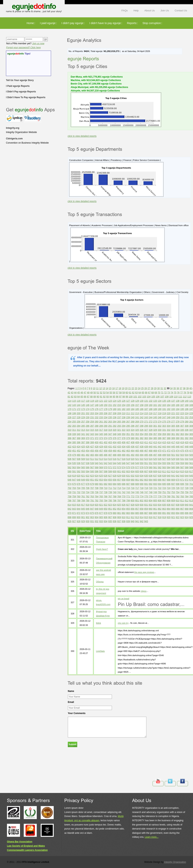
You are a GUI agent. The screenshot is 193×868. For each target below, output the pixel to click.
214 (142, 413)
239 (128, 417)
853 (119, 509)
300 (151, 426)
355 (146, 434)
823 (110, 505)
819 (92, 505)
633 (137, 476)
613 (173, 472)
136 (169, 401)
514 (106, 459)
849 (101, 509)
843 (74, 509)
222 (178, 413)
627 (110, 476)
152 (115, 405)
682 (106, 484)
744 (133, 492)
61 (130, 393)
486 (106, 455)
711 (110, 488)
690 (142, 484)
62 (133, 393)
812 (187, 501)
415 (164, 442)
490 (124, 455)
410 (142, 442)
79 (188, 393)
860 (151, 509)
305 (173, 426)
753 (173, 492)
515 (110, 459)
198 (70, 413)
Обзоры (100, 582)
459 (110, 451)
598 (106, 472)
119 (92, 401)
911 (128, 517)
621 (83, 476)
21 (130, 388)
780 (169, 497)
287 (92, 426)
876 (96, 513)
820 (96, 505)
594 (88, 472)
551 (146, 463)
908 (115, 517)
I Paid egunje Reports (18, 86)
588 (187, 467)
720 (151, 488)
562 (70, 467)
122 (106, 401)
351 (128, 434)
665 (155, 480)
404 (115, 442)
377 (119, 438)
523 (146, 459)
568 (96, 467)
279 (182, 422)
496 (151, 455)
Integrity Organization (175, 862)
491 (128, 455)
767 (110, 497)
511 (92, 459)
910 (124, 517)
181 (119, 409)
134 (160, 401)
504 (187, 455)
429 (101, 447)
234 (106, 417)
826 (124, 505)
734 (88, 492)
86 (85, 397)
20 (126, 388)
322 (124, 430)
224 (187, 413)
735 (92, 492)
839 (182, 505)
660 (133, 480)
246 (160, 417)
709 (101, 488)
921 (173, 517)
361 (173, 434)
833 (155, 505)
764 (96, 497)
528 (169, 459)
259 (92, 422)
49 (91, 393)
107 (162, 397)
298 (142, 426)
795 (110, 501)
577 (137, 467)
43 (72, 393)
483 (92, 455)
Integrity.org (13, 128)
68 (152, 393)
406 (124, 442)
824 (115, 505)
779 (164, 497)
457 (101, 451)
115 (74, 401)
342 (88, 434)
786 (70, 501)
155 (128, 405)
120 (96, 401)
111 (180, 397)
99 (127, 397)
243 (146, 417)
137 (173, 401)
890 (160, 513)
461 (119, 451)
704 (79, 488)
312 (79, 430)
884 (133, 513)
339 (74, 434)
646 (70, 480)
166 (178, 405)
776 (151, 497)
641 (173, 476)
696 (169, 484)
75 (175, 393)
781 (173, 497)
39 (187, 388)
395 (74, 442)
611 (164, 472)
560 (187, 463)
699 (182, 484)
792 (96, 501)
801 (137, 501)
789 (83, 501)
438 (142, 447)
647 (74, 480)
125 (119, 401)
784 (187, 497)
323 (128, 430)
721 (155, 488)
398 (88, 442)
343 (92, 434)
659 (128, 480)
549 (137, 463)
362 (178, 434)
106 (158, 397)
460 (115, 451)
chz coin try (123, 623)
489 (119, 455)
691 (146, 484)
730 (70, 492)
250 (178, 417)
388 (169, 438)
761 (83, 497)
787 (74, 501)
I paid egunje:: (48, 23)
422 (70, 447)
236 (115, 417)
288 (96, 426)
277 (173, 422)
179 (110, 409)
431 (110, 447)
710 (106, 488)
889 (155, 513)
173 (83, 409)
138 (178, 401)
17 (117, 388)
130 (142, 401)
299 (146, 426)
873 (83, 513)
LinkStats (100, 651)
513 (101, 459)
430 (106, 447)
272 (151, 422)
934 (106, 521)
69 (156, 393)
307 (182, 426)
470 (160, 451)
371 (92, 438)
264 (115, 422)
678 (88, 484)
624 (96, 476)
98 (124, 397)
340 (79, 434)
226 (70, 417)
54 (107, 393)
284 (79, 426)
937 (119, 521)
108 (167, 397)
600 (115, 472)
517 (119, 459)
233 (101, 417)
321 (119, 430)
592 (79, 472)
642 (178, 476)
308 (187, 426)
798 (124, 501)
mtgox (143, 591)
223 (182, 413)
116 (79, 401)
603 (128, 472)
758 (70, 497)
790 (88, 501)
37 (181, 388)
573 (119, 467)
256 (79, 422)
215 (146, 413)
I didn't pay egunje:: (73, 23)
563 (74, 467)
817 (83, 505)
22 (133, 388)
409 (137, 442)
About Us (150, 10)
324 (133, 430)
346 (106, 434)
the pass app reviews (144, 572)
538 (88, 463)
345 (101, 434)
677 (83, 484)
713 (119, 488)
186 (142, 409)
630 (124, 476)
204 (96, 413)
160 (151, 405)
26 (146, 388)
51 (98, 393)
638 (160, 476)
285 (83, 426)
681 (101, 484)
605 (137, 472)
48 (88, 393)
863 (164, 509)
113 (189, 397)
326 (142, 430)
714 (124, 488)
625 (101, 476)
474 (178, 451)
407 (128, 442)
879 (110, 513)
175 (92, 409)
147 (92, 405)
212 (133, 413)
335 (182, 430)
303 (164, 426)
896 (187, 513)
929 (83, 521)
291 (110, 426)
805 (155, 501)
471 (164, 451)
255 (74, 422)
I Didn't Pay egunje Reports (21, 92)
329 (155, 430)
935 (110, 521)
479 (74, 455)
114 (70, 401)
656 (115, 480)
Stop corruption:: (152, 23)
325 (137, 430)
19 (123, 388)
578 (142, 467)
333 (173, 430)
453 (83, 451)
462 (124, 451)
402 (106, 442)
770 (124, 497)
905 (101, 517)
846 (88, 509)
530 (178, 459)
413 (155, 442)
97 (120, 397)
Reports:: (132, 23)
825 (119, 505)
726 (178, 488)
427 (92, 447)
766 (106, 497)
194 (178, 409)
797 (119, 501)
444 (169, 447)
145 (83, 405)
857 (137, 509)
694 (160, 484)
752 (169, 492)
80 (191, 393)
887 (146, 513)
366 (70, 438)
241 (137, 417)
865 (173, 509)
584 (169, 467)
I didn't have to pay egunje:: (106, 23)
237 (119, 417)
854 (124, 509)
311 (74, 430)
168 (187, 405)
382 (142, 438)
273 (155, 422)
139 (182, 401)
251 (182, 417)
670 (178, 480)
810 (178, 501)
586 (178, 467)
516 (115, 459)
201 (83, 413)
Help (136, 10)
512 (96, 459)
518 (124, 459)
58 (120, 393)
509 (83, 459)
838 (178, 505)
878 (106, 513)
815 (74, 505)
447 (182, 447)
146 (88, 405)
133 (155, 401)
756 (187, 492)
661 (137, 480)
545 (119, 463)
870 (70, 513)
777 (155, 497)
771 (128, 497)
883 (128, 513)
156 (133, 405)
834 (160, 505)
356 (151, 434)
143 (74, 405)
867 (182, 509)
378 (124, 438)
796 (115, 501)
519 (128, 459)
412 (151, 442)
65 (143, 393)
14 (107, 388)
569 (101, 467)
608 (151, 472)
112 (185, 397)
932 (96, 521)
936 (115, 521)
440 (151, 447)
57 (117, 393)
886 (142, 513)
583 (164, 467)
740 (115, 492)
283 (74, 426)
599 (110, 472)
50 (95, 393)
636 (151, 476)
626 (106, 476)
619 (74, 476)
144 (79, 405)
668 (169, 480)
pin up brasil (124, 599)
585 (173, 467)
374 (106, 438)
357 (155, 434)
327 (146, 430)
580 (151, 467)
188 (151, 409)
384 (151, 438)
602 (124, 472)
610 (160, 472)
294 (124, 426)
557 (173, 463)
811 (182, 501)
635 (146, 476)
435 (128, 447)
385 (155, 438)
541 (101, 463)
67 (149, 393)
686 (124, 484)
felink (99, 623)
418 (178, 442)
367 (74, 438)
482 (88, 455)
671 (182, 480)
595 (92, 472)
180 (115, 409)
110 (176, 397)
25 (142, 388)
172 (79, 409)
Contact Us (181, 10)
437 (137, 447)
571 (110, 467)
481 (83, 455)
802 (142, 501)
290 (106, 426)
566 (88, 467)
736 (96, 492)
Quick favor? (102, 549)
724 (169, 488)
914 (142, 517)
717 (137, 488)
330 (160, 430)
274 (160, 422)
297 (137, 426)
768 (115, 497)
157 (137, 405)
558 (178, 463)
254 (70, 422)
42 (69, 393)
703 (74, 488)
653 (101, 480)
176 (96, 409)
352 (133, 434)
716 (133, 488)
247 (164, 417)
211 (128, 413)
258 (88, 422)
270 (142, 422)
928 (79, 521)
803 (146, 501)
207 (110, 413)
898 (70, 517)
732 (79, 492)
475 (182, 451)
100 (131, 397)
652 (96, 480)
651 (92, 480)
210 (124, 413)
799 (128, 501)
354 (142, 434)
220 (169, 413)
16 (113, 388)
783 (182, 497)
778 (160, 497)
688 (133, 484)
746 (142, 492)
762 (88, 497)
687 (128, 484)
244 (151, 417)
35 (175, 388)
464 (133, 451)
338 (70, 434)
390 (178, 438)
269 (137, 422)
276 (169, 422)
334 (178, 430)
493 (137, 455)
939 (128, 521)
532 (187, 459)
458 (106, 451)
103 (144, 397)
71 (162, 393)
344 (96, 434)
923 (182, 517)
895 (182, 513)
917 (155, 517)
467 (146, 451)
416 (169, 442)
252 (187, 417)
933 (101, 521)
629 (119, 476)
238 (124, 417)
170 (70, 409)
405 (119, 442)
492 (133, 455)
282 (70, 426)
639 (164, 476)
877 (101, 513)
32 (165, 388)
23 (136, 388)
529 (173, 459)
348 (115, 434)
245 (155, 417)
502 (178, 455)
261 (101, 422)
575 (128, 467)
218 (160, 413)
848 (96, 509)
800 (133, 501)
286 (88, 426)
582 (160, 467)
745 (137, 492)
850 (106, 509)
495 (146, 455)
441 (155, 447)
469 (155, 451)
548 (133, 463)
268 (133, 422)
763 (92, 497)
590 (70, 472)
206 (106, 413)
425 (83, 447)
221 (173, 413)
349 (119, 434)
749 (155, 492)
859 (146, 509)
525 (155, 459)
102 (140, 397)
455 (92, 451)
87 (88, 397)
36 (178, 388)
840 (187, 505)
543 (110, 463)
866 (178, 509)
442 (160, 447)
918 (160, 517)
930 (88, 521)
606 (142, 472)
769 (119, 497)
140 (187, 401)
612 (169, 472)
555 (164, 463)
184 (133, 409)
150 (106, 405)
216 (151, 413)
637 (155, 476)
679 (92, 484)
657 (119, 480)
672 (187, 480)
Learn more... (151, 837)
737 (101, 492)
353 (137, 434)
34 (171, 388)
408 (133, 442)
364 (187, 434)
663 (146, 480)
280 (187, 422)
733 (83, 492)
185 (137, 409)
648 (79, 480)
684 (115, 484)
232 (96, 417)
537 (83, 463)
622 (88, 476)
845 (83, 509)
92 (104, 397)
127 (128, 401)
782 (178, 497)
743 (128, 492)
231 (92, 417)
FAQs (125, 10)
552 (151, 463)
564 (79, 467)
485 (101, 455)
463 (128, 451)
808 (169, 501)
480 (79, 455)
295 (128, 426)
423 (74, 447)
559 (182, 463)
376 (115, 438)
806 (160, 501)
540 (96, 463)
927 (74, 521)
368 (79, 438)
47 (85, 393)
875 (92, 513)
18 (120, 388)
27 (149, 388)
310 (70, 430)
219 (164, 413)
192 (169, 409)
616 (187, 472)
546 (124, 463)
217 (155, 413)
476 (187, 451)
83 (75, 397)
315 (92, 430)
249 (173, 417)
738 (106, 492)
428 (96, 447)
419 (182, 442)
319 (110, 430)
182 (124, 409)
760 (79, 497)
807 (164, 501)
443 (164, 447)
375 (110, 438)
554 (160, 463)
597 (101, 472)
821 (101, 505)
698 (178, 484)
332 (169, 430)
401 (101, 442)
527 (164, 459)
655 (110, 480)
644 (187, 476)
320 (115, 430)
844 (79, 509)
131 (146, 401)
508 (79, 459)
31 (162, 388)
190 (160, 409)
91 (101, 397)
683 (110, 484)
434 (124, 447)
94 (111, 397)
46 (82, 393)
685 (119, 484)
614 (178, 472)
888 (151, 513)
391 (182, 438)
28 (152, 388)
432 (115, 447)
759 (74, 497)
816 (79, 505)
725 (173, 488)
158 (142, 405)
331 (164, 430)
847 (92, 509)
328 (151, 430)
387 (164, 438)
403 (110, 442)
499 (164, 455)
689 (137, 484)
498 (160, 455)
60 (127, 393)
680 (96, 484)
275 (164, 422)
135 (164, 401)
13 (104, 388)
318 (106, 430)
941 (137, 521)
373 (101, 438)
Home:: (31, 23)
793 (101, 501)
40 (191, 388)
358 (160, 434)
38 (184, 388)
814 (70, 505)
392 (187, 438)
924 (187, 517)
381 (137, 438)
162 (160, 405)
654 (106, 480)
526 (160, 459)
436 (133, 447)
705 (83, 488)
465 (137, 451)
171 (74, 409)
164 (169, 405)
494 (142, 455)
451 (74, 451)
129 (137, 401)
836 (169, 505)
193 (173, 409)
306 (178, 426)
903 (92, 517)
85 (82, 397)
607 (146, 472)
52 (101, 393)
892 (169, 513)
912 (133, 517)
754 (178, 492)
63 (136, 393)
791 (92, 501)
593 (83, 472)
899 (74, 517)
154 (124, 405)
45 (78, 393)
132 (151, 401)
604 (133, 472)
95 (114, 397)
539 (92, 463)
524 (151, 459)
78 (185, 393)
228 (79, 417)
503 (182, 455)
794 (106, 501)
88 (91, 397)
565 (83, 467)
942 (142, 521)
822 (106, 505)
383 (146, 438)
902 (88, 517)
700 (187, 484)
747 (146, 492)
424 (79, 447)
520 (133, 459)
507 (74, 459)
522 (142, 459)
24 (139, 388)
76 (178, 393)
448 (187, 447)
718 (142, 488)
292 (115, 426)
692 (151, 484)
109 (171, 397)
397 (83, 442)
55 (111, 393)
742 (124, 492)
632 (133, 476)
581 (155, 467)
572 (115, 467)
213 (137, 413)
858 (142, 509)
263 (110, 422)
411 (146, 442)
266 (124, 422)
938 (124, 521)
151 (110, 405)
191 (164, 409)
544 (115, 463)
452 (79, 451)
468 (151, 451)
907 (110, 517)
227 (74, 417)
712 (115, 488)
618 (70, 476)
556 (169, 463)
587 (182, 467)
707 (92, 488)
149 (101, 405)
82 (72, 397)
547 (128, 463)
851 (110, 509)
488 (115, 455)
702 (70, 488)
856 (133, 509)
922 (178, 517)
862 (160, 509)
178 (106, 409)
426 (88, 447)
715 (128, 488)
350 (124, 434)
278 (178, 422)
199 (74, 413)
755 (182, 492)
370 (88, 438)
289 (101, 426)
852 (115, 509)
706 (88, 488)
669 (173, 480)
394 (70, 442)
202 (88, 413)
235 (110, 417)
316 (96, 430)
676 (79, 484)
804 (151, 501)
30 (158, 388)
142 (70, 405)
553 (155, 463)
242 (142, 417)
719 (146, 488)
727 (182, 488)
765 (101, 497)
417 (173, 442)
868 (187, 509)
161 (155, 405)
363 (182, 434)
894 (178, 513)
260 (96, 422)
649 (83, 480)
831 (146, 505)
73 (169, 393)
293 (119, 426)
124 (115, 401)
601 (119, 472)
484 (96, 455)
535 (74, 463)
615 (182, 472)
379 (128, 438)
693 (155, 484)
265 (119, 422)
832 (151, 505)
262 (106, 422)
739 (110, 492)
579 (146, 467)
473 (173, 451)
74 (172, 393)
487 (110, 455)
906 (106, 517)
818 (88, 505)
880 (115, 513)
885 (137, 513)
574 (124, 467)
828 (133, 505)
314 (88, 430)
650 (88, 480)
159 (146, 405)
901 (83, 517)
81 (69, 397)
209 (119, 413)
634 (142, 476)
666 (160, 480)
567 (92, 467)
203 (92, 413)
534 (70, 463)
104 (149, 397)
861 (155, 509)
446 (178, 447)
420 (187, 442)
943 (146, 521)
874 (88, 513)
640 (169, 476)
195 (182, 409)
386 (160, 438)
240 (133, 417)
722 (160, 488)
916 (151, 517)
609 (155, 472)
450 (70, 451)
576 (133, 467)
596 (96, 472)
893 (173, 513)
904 (96, 517)
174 (88, 409)
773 (137, 497)
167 (182, 405)
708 (96, 488)
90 (98, 397)
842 (70, 509)
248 (169, 417)
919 (164, 517)
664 (151, 480)
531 (182, 459)
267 (128, 422)
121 (101, 401)
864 (169, 509)
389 (173, 438)
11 (97, 388)
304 (169, 426)
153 (119, 405)
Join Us (165, 10)
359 (164, 434)
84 (78, 397)
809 (173, 501)
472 (169, 451)
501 (173, 455)
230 (88, 417)
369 (83, 438)
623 (92, 476)
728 (187, 488)
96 (117, 397)
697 (173, 484)
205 (101, 413)
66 (146, 393)
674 (70, 484)
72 (165, 393)
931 (92, 521)
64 (140, 393)
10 (94, 388)
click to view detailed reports (82, 136)
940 (133, 521)
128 (133, 401)
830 (142, 505)
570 (106, 467)
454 (88, 451)
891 (164, 513)
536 (79, 463)
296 (133, 426)
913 (137, 517)
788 (79, 501)
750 (160, 492)
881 (119, 513)
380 (133, 438)
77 (182, 393)
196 (187, 409)
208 (115, 413)
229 (83, 417)
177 (101, 409)
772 (133, 497)
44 (75, 393)
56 (114, 393)
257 (83, 422)
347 (110, 434)
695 (164, 484)
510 (88, 459)
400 (96, 442)
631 (128, 476)
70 (159, 393)
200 (79, 413)
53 (104, 393)
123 (110, 401)
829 (137, 505)
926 (70, 521)
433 (119, 447)
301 (155, 426)
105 (153, 397)
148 (96, 405)
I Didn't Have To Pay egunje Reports (26, 97)
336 (187, 430)
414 (160, 442)
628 (115, 476)
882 (124, 513)
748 (151, 492)
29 (155, 388)
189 (155, 409)
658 (124, 480)
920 (169, 517)
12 (100, 388)
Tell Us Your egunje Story (20, 80)
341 (83, 434)
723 (164, 488)
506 (70, 459)
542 (106, 463)
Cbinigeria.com (14, 139)
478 (70, 455)
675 (74, 484)
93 (107, 397)
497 (155, 455)
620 (79, 476)
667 (164, 480)
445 (173, 447)
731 (74, 492)
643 (182, 476)
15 (110, 388)
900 (79, 517)
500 (169, 455)
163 (164, 405)
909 (119, 517)
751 (164, 492)
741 (119, 492)
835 (164, 505)
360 (169, 434)
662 (142, 480)
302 (160, 426)
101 (135, 397)
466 (142, 451)
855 (128, 509)
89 (95, 397)
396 (79, 442)
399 (92, 442)
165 (173, 405)
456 (96, 451)
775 (146, 497)
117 (83, 401)
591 (74, 472)
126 (124, 401)
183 (128, 409)
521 (137, 459)
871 (74, 513)
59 (124, 393)
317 (101, 430)
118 (88, 401)
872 (79, 513)
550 (142, 463)
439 (146, 447)
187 (146, 409)
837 (173, 505)
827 (128, 505)
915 (146, 517)
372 (96, 438)
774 (142, 497)
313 (83, 430)
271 (146, 422)
